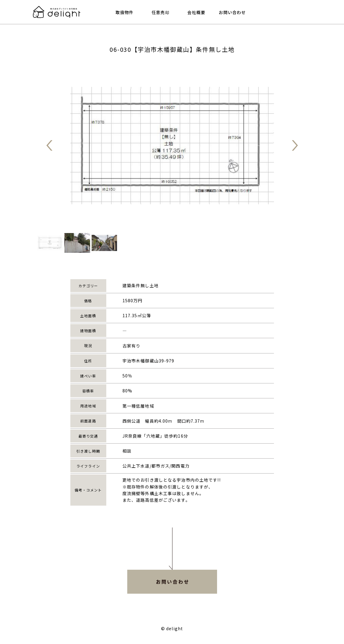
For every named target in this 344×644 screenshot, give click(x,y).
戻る (49, 146)
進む (295, 146)
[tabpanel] (172, 146)
